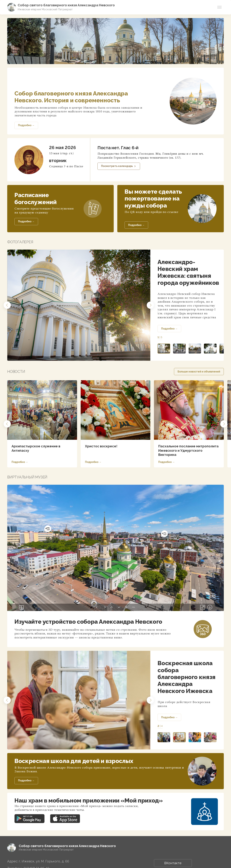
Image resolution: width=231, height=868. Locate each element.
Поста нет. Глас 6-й (118, 148)
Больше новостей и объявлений (199, 372)
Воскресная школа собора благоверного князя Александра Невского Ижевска (187, 677)
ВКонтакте (173, 863)
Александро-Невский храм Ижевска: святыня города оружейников (188, 272)
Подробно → (169, 329)
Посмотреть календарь (119, 166)
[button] (7, 305)
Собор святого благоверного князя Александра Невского (66, 5)
